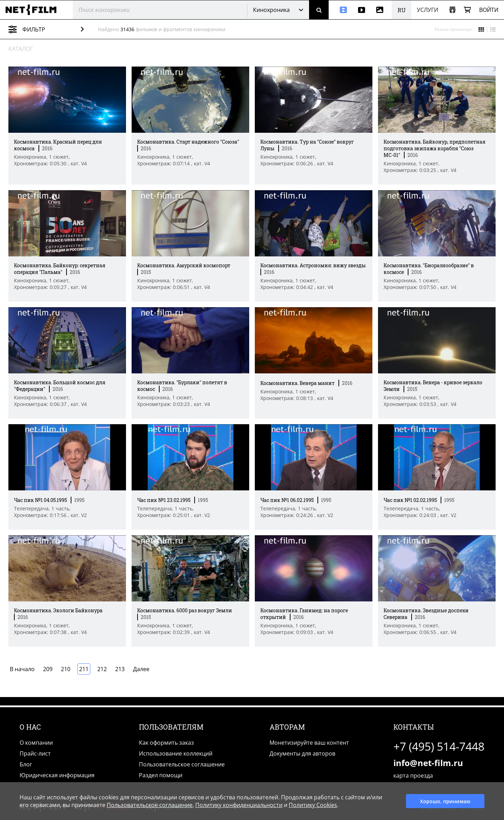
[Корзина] (467, 10)
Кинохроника (271, 10)
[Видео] (362, 10)
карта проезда (413, 776)
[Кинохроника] (341, 10)
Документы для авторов (302, 753)
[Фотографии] (381, 10)
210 (66, 669)
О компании (36, 743)
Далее (141, 669)
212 (102, 669)
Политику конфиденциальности (239, 805)
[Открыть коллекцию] (452, 10)
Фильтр (51, 29)
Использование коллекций (176, 753)
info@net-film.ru (428, 763)
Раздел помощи (161, 775)
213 (120, 669)
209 (48, 669)
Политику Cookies (313, 805)
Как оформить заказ (166, 743)
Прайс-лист (35, 753)
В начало (22, 669)
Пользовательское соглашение (182, 764)
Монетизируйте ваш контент (309, 743)
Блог (26, 764)
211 (84, 669)
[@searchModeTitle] (157, 10)
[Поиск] (319, 10)
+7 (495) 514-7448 (439, 746)
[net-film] (34, 10)
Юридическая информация (57, 775)
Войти (489, 10)
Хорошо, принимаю (445, 801)
